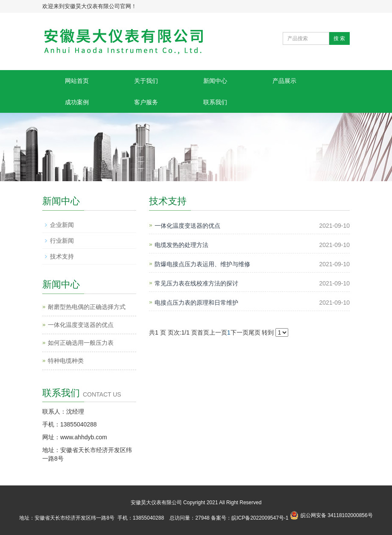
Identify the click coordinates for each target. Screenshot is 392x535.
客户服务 (146, 102)
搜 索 (339, 38)
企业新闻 (62, 225)
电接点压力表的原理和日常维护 (196, 303)
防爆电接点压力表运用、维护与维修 (202, 264)
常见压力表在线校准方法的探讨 (196, 283)
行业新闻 (62, 241)
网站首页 (77, 81)
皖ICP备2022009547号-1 (260, 518)
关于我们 (146, 81)
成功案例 (77, 102)
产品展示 (284, 81)
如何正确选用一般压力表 (81, 343)
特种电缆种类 (66, 361)
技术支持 (62, 256)
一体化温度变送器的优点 (187, 226)
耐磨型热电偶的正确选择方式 (87, 307)
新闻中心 (215, 81)
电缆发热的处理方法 (181, 245)
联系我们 (215, 102)
